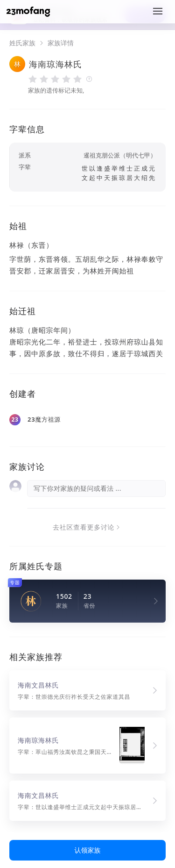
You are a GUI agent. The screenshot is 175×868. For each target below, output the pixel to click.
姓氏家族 (22, 43)
